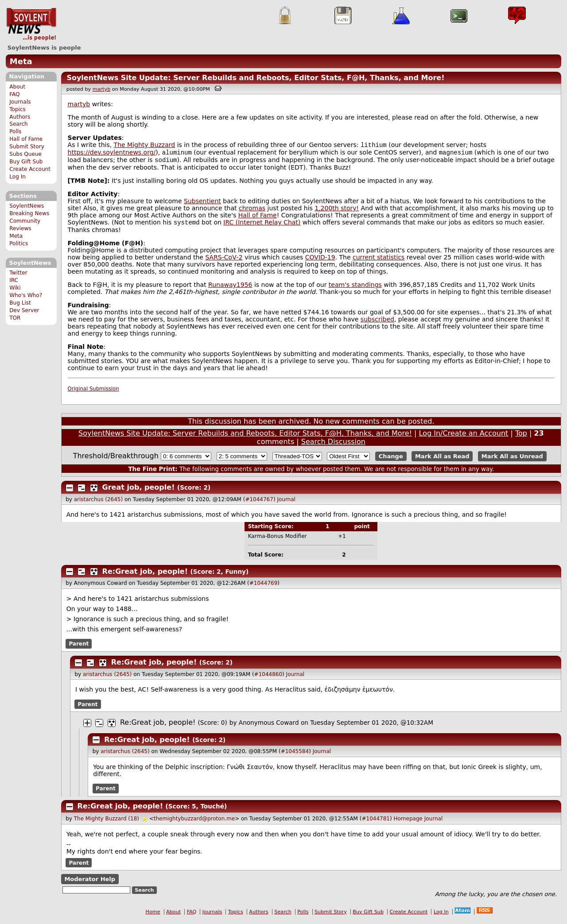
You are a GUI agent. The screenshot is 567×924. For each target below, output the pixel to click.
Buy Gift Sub (26, 162)
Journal (286, 503)
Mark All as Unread (512, 460)
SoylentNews (31, 24)
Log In (17, 177)
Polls (15, 131)
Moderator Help (90, 883)
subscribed (377, 323)
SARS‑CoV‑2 (224, 261)
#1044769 (264, 587)
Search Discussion (333, 445)
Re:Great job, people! (146, 575)
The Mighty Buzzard (145, 146)
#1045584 (295, 755)
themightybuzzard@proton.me (194, 822)
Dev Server (24, 310)
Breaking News (29, 213)
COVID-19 (320, 261)
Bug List (20, 303)
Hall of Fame (26, 139)
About (17, 87)
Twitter (18, 273)
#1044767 (259, 503)
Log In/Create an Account (464, 437)
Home (153, 915)
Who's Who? (26, 295)
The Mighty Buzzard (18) (107, 822)
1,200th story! (337, 211)
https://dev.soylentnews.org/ (112, 154)
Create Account (30, 169)
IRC (14, 280)
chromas (252, 211)
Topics (17, 109)
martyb (101, 89)
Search (19, 124)
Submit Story (27, 147)
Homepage (408, 822)
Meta (21, 61)
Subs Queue (25, 154)
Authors (20, 117)
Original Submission (93, 392)
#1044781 (376, 822)
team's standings (355, 288)
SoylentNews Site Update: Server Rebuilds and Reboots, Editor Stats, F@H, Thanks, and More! (255, 78)
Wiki (15, 288)
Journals (20, 102)
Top (521, 437)
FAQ (14, 94)
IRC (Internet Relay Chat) (262, 226)
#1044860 (268, 678)
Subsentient (202, 204)
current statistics (379, 261)
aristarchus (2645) (98, 503)
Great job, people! (140, 491)
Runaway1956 (230, 288)
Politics (19, 244)
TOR (15, 318)
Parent (79, 647)
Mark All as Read (442, 460)
